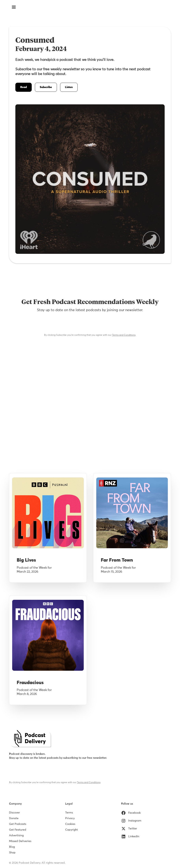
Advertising (16, 836)
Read (24, 87)
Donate (14, 818)
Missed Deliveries (20, 841)
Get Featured (18, 830)
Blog (12, 847)
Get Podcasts (18, 824)
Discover (14, 813)
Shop (12, 853)
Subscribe (46, 87)
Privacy (70, 818)
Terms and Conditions (124, 335)
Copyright (71, 830)
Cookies (70, 824)
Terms (69, 813)
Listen (69, 87)
